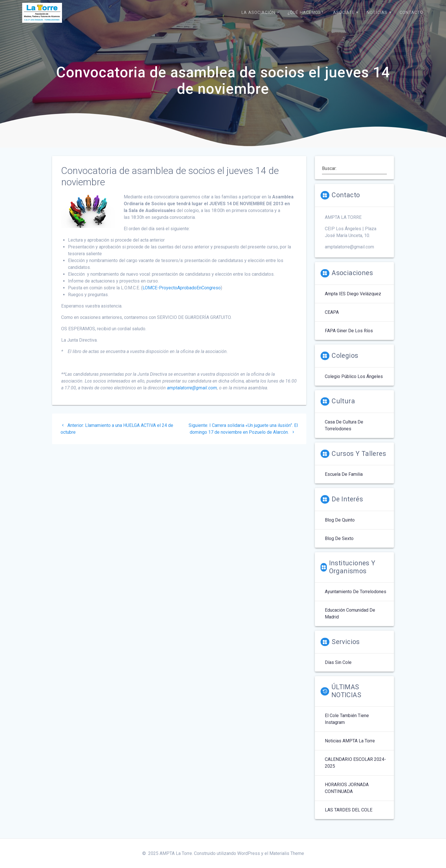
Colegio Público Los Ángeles (354, 382)
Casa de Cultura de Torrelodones (344, 431)
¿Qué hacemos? (305, 13)
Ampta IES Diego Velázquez (353, 300)
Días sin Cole (338, 668)
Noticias (377, 13)
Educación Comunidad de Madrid (350, 619)
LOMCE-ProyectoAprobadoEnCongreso (182, 294)
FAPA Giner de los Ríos (349, 337)
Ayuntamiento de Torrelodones (356, 598)
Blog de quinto (340, 526)
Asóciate (344, 13)
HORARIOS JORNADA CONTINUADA (347, 794)
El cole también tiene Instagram (347, 725)
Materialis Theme (287, 853)
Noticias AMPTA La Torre (350, 747)
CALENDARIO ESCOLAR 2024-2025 (355, 769)
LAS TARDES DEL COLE (349, 816)
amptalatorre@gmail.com (192, 394)
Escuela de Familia (344, 480)
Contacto (411, 13)
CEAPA (332, 318)
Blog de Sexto (339, 544)
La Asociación (258, 13)
